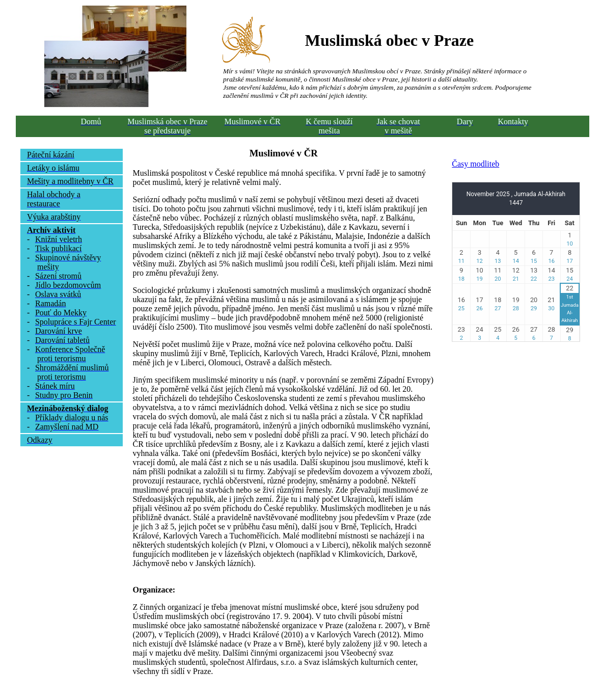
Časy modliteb (475, 164)
